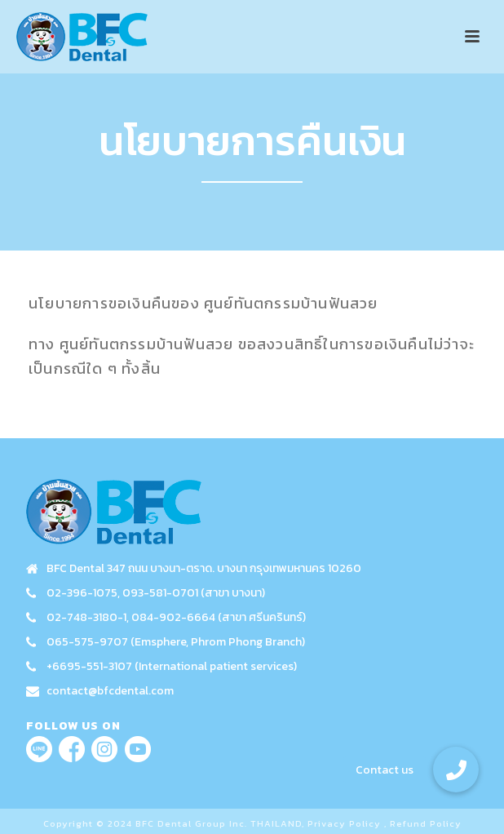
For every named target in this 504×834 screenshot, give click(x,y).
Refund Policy (426, 823)
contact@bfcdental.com (110, 691)
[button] (456, 770)
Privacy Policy (344, 823)
